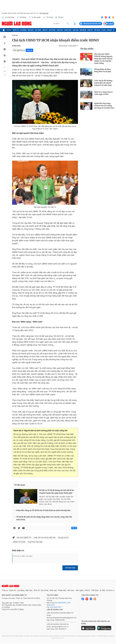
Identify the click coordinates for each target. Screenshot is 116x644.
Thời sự (9, 30)
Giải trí (90, 30)
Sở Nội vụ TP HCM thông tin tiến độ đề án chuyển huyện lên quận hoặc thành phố (57, 492)
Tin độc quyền (34, 17)
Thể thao (97, 30)
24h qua (59, 17)
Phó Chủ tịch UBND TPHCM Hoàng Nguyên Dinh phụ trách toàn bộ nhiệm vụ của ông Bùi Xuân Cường (103, 59)
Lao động (23, 30)
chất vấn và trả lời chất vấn (45, 538)
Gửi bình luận (70, 568)
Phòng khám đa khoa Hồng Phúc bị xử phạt (103, 70)
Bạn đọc (31, 30)
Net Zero (38, 30)
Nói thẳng (21, 17)
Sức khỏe (52, 30)
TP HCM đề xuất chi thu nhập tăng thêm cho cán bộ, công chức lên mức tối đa (44, 518)
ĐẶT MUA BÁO (44, 13)
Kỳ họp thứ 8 (63, 538)
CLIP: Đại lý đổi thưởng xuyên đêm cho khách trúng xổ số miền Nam (103, 83)
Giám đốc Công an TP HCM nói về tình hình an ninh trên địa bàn (43, 510)
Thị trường (48, 17)
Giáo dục (60, 30)
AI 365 (103, 30)
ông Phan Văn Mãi (35, 542)
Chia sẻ (29, 50)
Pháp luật (68, 30)
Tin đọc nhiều (87, 49)
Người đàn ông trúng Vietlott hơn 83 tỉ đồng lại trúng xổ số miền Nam (104, 106)
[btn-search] (68, 24)
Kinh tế (45, 30)
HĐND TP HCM (19, 542)
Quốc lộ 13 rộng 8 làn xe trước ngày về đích (103, 93)
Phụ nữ (109, 30)
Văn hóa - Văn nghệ (79, 30)
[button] (5, 67)
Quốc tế (16, 30)
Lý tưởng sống (8, 17)
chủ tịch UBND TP (24, 538)
